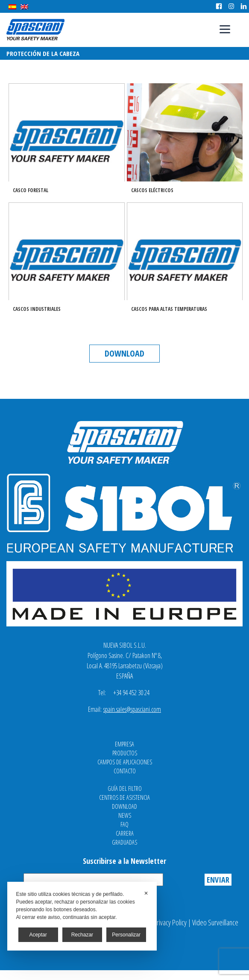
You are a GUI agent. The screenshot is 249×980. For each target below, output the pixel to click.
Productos (125, 753)
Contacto (125, 771)
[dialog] (82, 916)
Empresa (124, 744)
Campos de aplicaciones (125, 762)
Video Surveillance (215, 922)
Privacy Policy (170, 922)
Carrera (125, 833)
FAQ (124, 824)
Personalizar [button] (126, 935)
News (125, 815)
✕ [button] (146, 893)
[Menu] (225, 29)
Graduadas (124, 842)
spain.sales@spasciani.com (132, 709)
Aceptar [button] (38, 935)
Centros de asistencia (124, 797)
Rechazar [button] (82, 935)
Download (124, 353)
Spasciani (35, 30)
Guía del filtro (125, 788)
